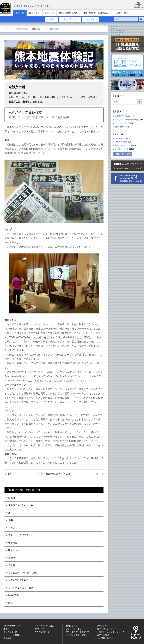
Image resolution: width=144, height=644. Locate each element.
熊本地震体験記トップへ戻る (56, 474)
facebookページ (42, 629)
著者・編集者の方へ (118, 33)
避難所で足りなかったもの (22, 505)
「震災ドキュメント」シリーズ (111, 632)
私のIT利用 (14, 595)
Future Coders (121, 142)
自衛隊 (12, 558)
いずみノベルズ (122, 149)
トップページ (7, 29)
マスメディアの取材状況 (21, 588)
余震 (10, 603)
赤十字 (12, 565)
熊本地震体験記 (22, 29)
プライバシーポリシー (76, 629)
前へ (10, 474)
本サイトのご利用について (78, 632)
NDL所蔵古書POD (105, 638)
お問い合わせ (72, 626)
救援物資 (13, 543)
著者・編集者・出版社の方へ (97, 13)
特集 (52, 19)
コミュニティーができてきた (23, 573)
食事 (10, 520)
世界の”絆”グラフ (42, 632)
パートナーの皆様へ (12, 635)
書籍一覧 (20, 13)
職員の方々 (14, 550)
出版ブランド (70, 19)
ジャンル (90, 19)
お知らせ (49, 13)
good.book (120, 127)
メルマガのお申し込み (44, 626)
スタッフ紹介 (122, 13)
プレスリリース (10, 632)
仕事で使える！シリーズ (108, 629)
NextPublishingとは (68, 13)
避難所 (12, 498)
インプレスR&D (122, 123)
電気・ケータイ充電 (18, 535)
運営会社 (7, 638)
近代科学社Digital (123, 116)
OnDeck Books (122, 138)
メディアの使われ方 (18, 580)
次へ (98, 474)
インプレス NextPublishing (127, 120)
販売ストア (34, 13)
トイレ (12, 528)
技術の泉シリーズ (123, 145)
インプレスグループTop (76, 635)
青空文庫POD (103, 635)
